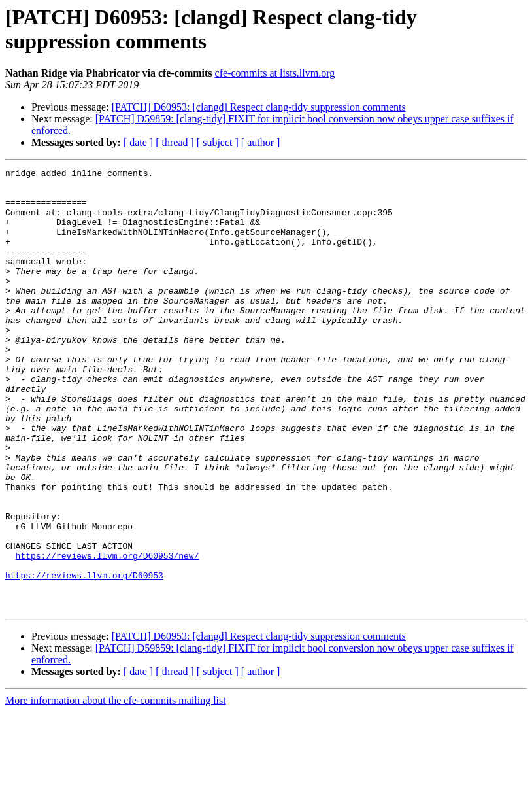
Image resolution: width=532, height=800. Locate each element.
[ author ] (261, 142)
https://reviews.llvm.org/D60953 (84, 657)
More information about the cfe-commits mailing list (116, 789)
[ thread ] (175, 142)
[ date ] (138, 142)
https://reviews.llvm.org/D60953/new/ (108, 634)
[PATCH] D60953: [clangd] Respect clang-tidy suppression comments (259, 107)
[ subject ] (218, 142)
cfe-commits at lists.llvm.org (275, 73)
